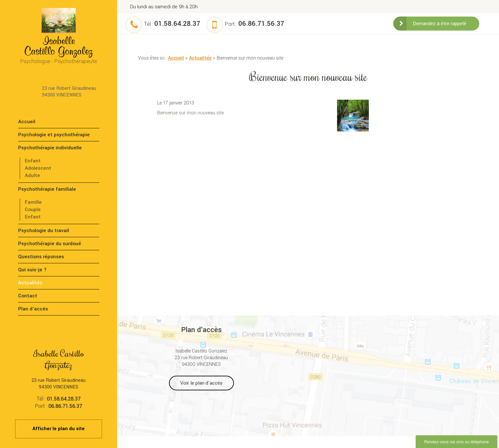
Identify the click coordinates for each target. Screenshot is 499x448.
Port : (255, 24)
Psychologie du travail (44, 231)
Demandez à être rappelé (439, 24)
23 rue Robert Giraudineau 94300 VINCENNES (69, 92)
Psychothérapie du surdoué (50, 244)
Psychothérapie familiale (47, 189)
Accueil (176, 58)
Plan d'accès (33, 309)
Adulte (32, 175)
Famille (33, 202)
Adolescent (38, 168)
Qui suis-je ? (32, 270)
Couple (33, 210)
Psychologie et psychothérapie (54, 135)
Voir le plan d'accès (201, 383)
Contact (28, 296)
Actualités (200, 58)
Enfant (33, 161)
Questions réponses (41, 257)
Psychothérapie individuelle (50, 148)
